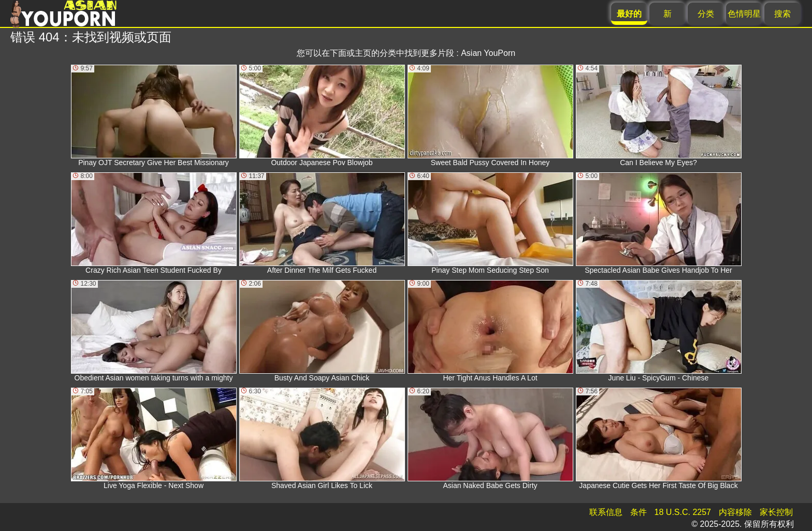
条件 (639, 512)
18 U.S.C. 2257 (683, 512)
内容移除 (735, 512)
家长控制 (776, 512)
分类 (706, 14)
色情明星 (744, 14)
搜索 (782, 14)
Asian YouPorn (488, 53)
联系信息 (606, 512)
